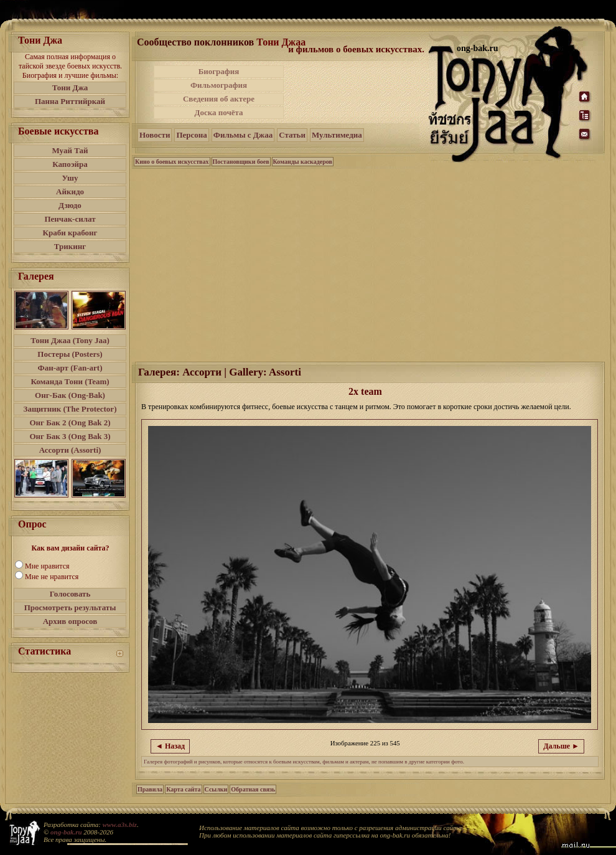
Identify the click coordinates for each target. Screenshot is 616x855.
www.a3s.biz (120, 824)
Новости (155, 135)
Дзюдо (70, 205)
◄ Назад (170, 746)
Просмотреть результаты (70, 607)
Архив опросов (70, 621)
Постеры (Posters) (70, 354)
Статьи (292, 135)
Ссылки (216, 789)
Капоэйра (70, 164)
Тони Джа (70, 87)
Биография (219, 71)
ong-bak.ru (66, 832)
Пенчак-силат (70, 219)
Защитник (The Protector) (70, 409)
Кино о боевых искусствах (172, 162)
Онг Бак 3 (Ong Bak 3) (70, 436)
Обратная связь (253, 789)
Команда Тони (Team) (70, 381)
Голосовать (70, 594)
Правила (150, 789)
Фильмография (219, 85)
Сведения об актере (219, 99)
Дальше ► (561, 746)
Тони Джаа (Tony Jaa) (70, 340)
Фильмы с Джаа (243, 135)
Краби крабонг (70, 233)
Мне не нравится (52, 577)
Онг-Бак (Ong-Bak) (70, 395)
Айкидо (70, 191)
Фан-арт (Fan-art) (70, 368)
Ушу (70, 178)
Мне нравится (47, 566)
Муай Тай (70, 150)
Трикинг (70, 246)
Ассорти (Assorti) (70, 450)
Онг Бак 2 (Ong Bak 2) (70, 423)
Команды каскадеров (303, 162)
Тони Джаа (281, 42)
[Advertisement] (357, 92)
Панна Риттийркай (70, 101)
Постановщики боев (241, 162)
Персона (191, 135)
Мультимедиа (337, 135)
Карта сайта (183, 789)
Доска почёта (218, 112)
